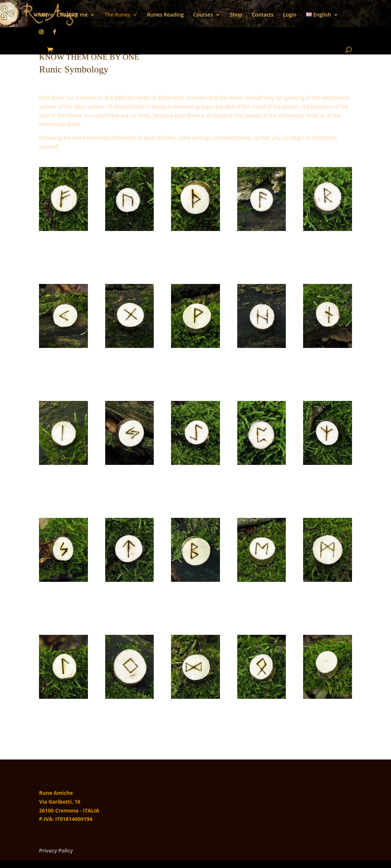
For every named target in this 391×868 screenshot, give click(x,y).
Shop (236, 15)
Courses (203, 15)
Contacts (262, 15)
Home (47, 15)
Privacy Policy (56, 851)
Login (290, 15)
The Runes (117, 15)
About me (75, 15)
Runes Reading (166, 15)
